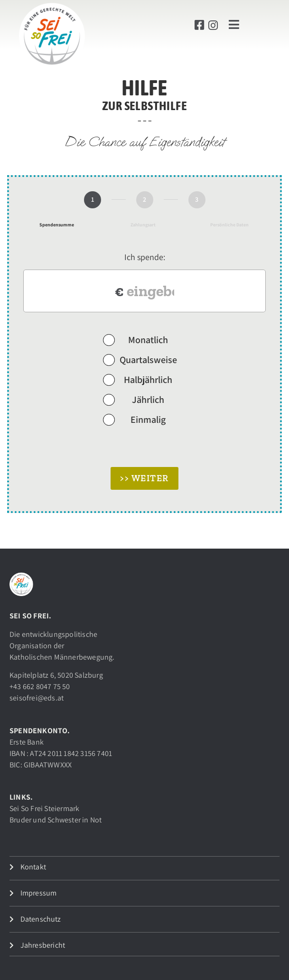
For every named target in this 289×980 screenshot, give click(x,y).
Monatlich (136, 339)
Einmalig (135, 419)
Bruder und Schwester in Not (56, 820)
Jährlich (134, 399)
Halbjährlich (138, 379)
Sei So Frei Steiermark (44, 808)
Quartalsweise (140, 359)
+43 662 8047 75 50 (40, 686)
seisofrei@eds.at (37, 698)
